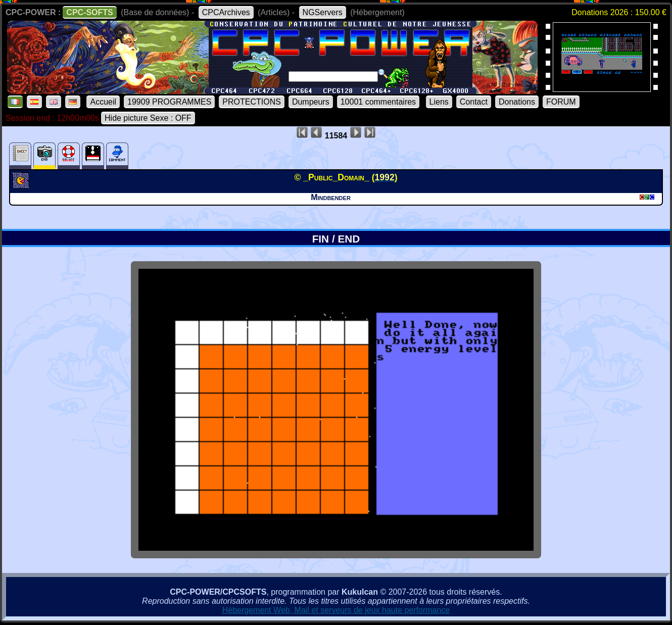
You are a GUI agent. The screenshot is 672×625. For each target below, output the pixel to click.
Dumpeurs (311, 102)
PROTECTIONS (252, 102)
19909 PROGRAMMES (169, 102)
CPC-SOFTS (89, 12)
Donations (517, 102)
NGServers (323, 12)
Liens (439, 102)
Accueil (103, 102)
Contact (474, 102)
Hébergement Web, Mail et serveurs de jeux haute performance (336, 610)
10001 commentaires (378, 102)
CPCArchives (226, 12)
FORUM (561, 102)
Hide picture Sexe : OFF (148, 118)
